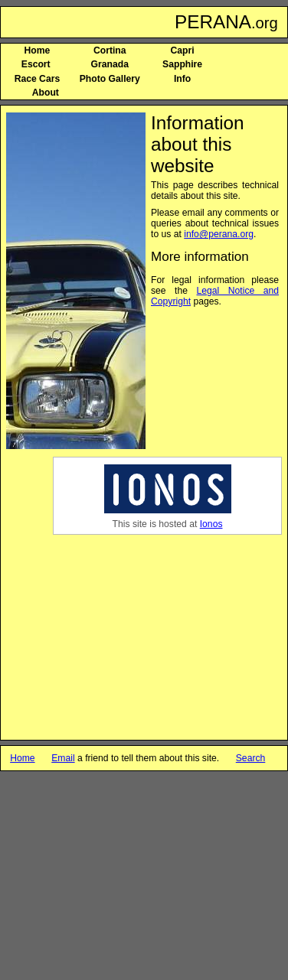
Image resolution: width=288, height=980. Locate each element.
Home (38, 50)
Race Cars (37, 79)
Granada (110, 64)
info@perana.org (219, 234)
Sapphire (182, 64)
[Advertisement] (204, 633)
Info (182, 79)
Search (251, 758)
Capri (183, 50)
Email (63, 758)
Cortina (110, 50)
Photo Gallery (110, 79)
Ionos (211, 524)
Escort (37, 64)
